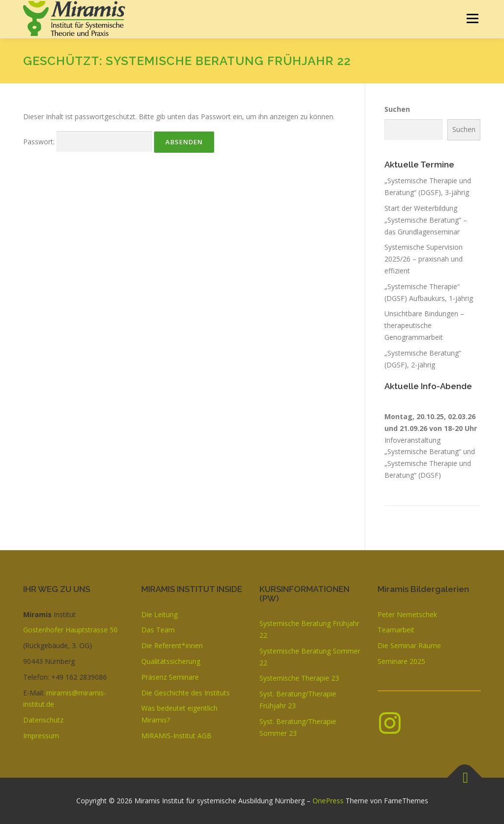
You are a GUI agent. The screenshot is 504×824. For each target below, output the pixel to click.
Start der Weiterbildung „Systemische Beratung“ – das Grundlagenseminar (426, 220)
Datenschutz (43, 720)
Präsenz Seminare (170, 677)
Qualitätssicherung (171, 661)
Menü (472, 18)
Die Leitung (159, 614)
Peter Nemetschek (407, 614)
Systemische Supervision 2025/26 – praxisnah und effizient (424, 259)
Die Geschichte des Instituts (186, 693)
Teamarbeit (396, 630)
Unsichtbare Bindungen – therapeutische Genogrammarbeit (424, 325)
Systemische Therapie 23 (299, 678)
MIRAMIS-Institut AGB (176, 736)
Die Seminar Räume (409, 645)
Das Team (158, 630)
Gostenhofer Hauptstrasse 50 (70, 630)
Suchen (397, 109)
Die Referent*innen (172, 645)
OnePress (328, 801)
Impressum (41, 736)
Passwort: (88, 142)
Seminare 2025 (401, 661)
